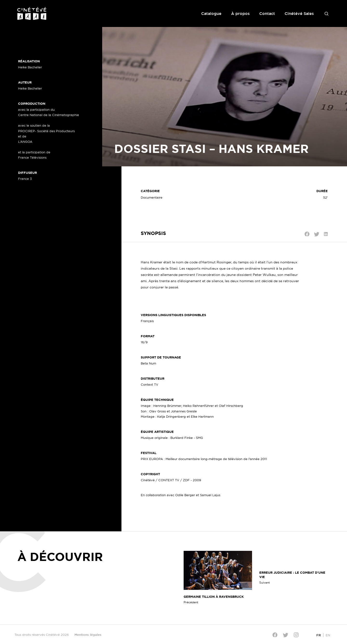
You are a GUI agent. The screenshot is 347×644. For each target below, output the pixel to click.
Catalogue (211, 13)
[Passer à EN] (328, 635)
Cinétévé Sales (299, 13)
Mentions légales (88, 635)
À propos (240, 13)
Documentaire (152, 197)
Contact (267, 13)
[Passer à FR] (319, 635)
